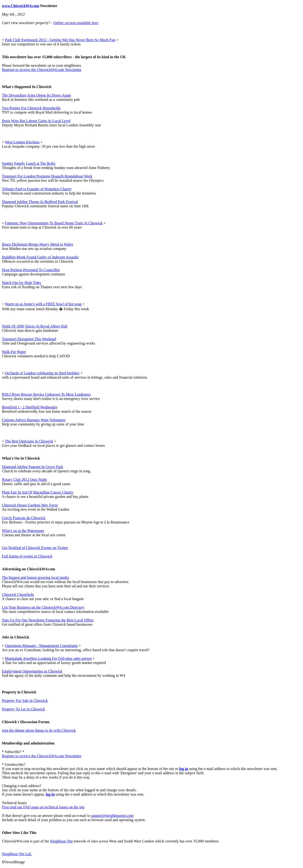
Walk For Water (14, 352)
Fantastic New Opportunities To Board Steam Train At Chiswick (54, 223)
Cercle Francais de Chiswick (24, 518)
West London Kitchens (22, 142)
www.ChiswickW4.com (20, 6)
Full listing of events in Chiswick (27, 556)
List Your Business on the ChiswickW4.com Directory (43, 607)
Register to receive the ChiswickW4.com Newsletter (42, 70)
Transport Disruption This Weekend (29, 339)
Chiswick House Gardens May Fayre (30, 505)
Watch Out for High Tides (22, 283)
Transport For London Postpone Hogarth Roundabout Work (47, 176)
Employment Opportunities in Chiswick (32, 671)
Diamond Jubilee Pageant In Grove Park (32, 467)
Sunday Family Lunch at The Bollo (29, 163)
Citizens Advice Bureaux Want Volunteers (34, 420)
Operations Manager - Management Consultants (41, 646)
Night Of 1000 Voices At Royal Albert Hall (35, 326)
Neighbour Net (62, 841)
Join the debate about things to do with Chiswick (39, 730)
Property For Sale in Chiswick (25, 701)
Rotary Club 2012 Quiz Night (24, 480)
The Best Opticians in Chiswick (29, 441)
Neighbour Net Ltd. (17, 854)
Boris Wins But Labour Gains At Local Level (36, 121)
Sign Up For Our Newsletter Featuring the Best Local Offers (48, 620)
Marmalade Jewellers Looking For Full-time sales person (48, 658)
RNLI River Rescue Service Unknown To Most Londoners (46, 394)
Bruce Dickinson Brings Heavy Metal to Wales (38, 244)
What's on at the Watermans (23, 531)
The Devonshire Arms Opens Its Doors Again (36, 95)
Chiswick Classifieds (18, 595)
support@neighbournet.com (112, 816)
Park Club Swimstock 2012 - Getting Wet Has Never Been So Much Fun (60, 40)
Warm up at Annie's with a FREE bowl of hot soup (43, 304)
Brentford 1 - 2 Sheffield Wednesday (30, 407)
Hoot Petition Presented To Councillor (31, 270)
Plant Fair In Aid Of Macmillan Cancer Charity (38, 492)
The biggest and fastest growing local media (35, 578)
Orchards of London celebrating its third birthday (42, 373)
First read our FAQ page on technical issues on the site (43, 807)
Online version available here (76, 23)
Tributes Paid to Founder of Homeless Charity (37, 189)
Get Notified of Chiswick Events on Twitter (35, 548)
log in (184, 769)
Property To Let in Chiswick (23, 709)
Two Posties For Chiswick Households (31, 108)
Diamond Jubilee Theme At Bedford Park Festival (40, 202)
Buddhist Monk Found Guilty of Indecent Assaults (40, 257)
